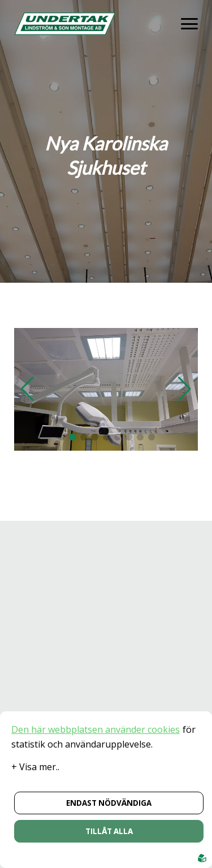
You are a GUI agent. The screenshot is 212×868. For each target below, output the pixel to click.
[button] (61, 437)
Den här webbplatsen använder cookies (96, 729)
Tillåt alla (109, 831)
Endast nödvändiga (109, 803)
